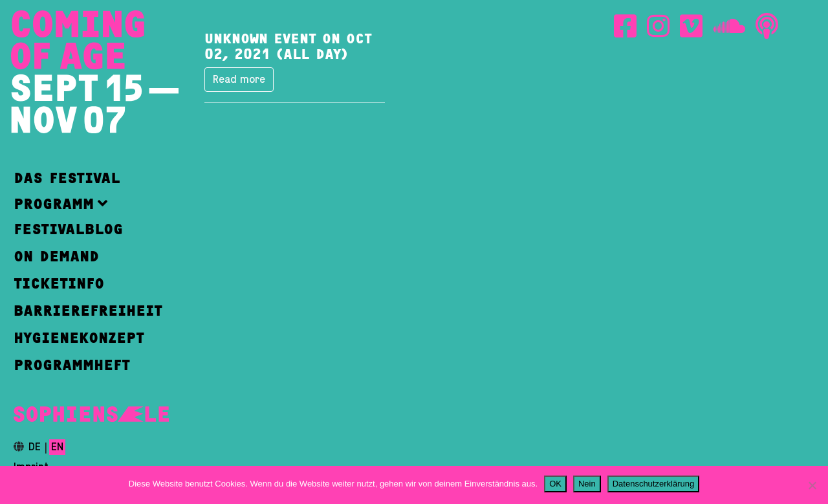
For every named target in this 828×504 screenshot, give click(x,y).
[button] (88, 203)
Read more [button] (239, 80)
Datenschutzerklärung (653, 484)
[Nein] (812, 485)
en (57, 447)
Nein (587, 484)
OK (555, 484)
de (35, 447)
